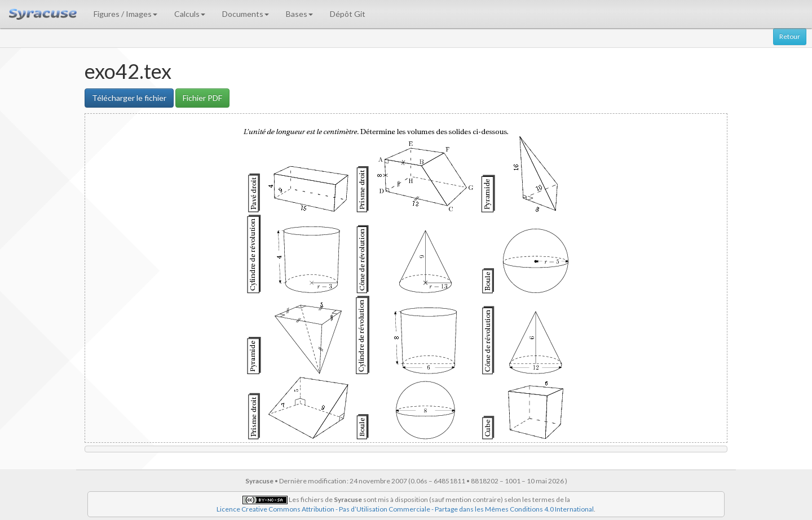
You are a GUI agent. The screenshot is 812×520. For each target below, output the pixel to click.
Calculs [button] (190, 14)
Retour (790, 36)
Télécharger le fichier (129, 98)
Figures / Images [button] (125, 14)
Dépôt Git (348, 14)
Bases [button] (299, 14)
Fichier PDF (202, 98)
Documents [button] (246, 14)
